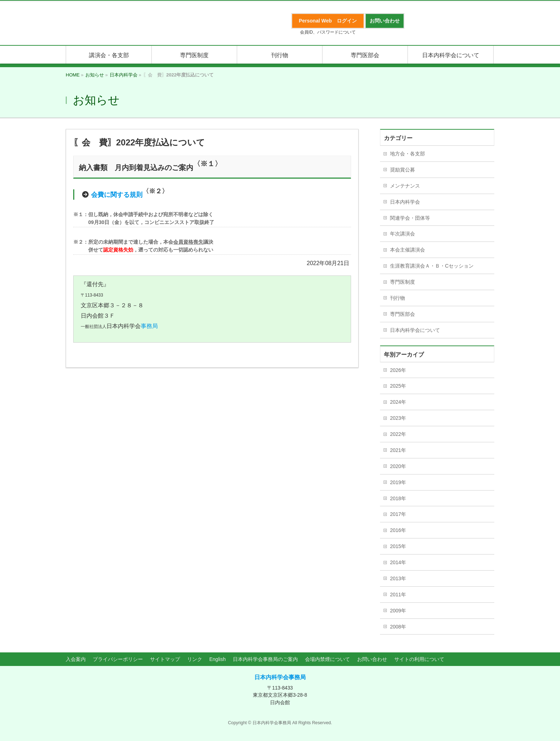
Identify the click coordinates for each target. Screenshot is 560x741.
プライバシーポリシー (118, 659)
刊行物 (397, 298)
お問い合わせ (372, 659)
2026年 (398, 370)
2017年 (398, 514)
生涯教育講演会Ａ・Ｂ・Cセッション (432, 266)
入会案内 (76, 659)
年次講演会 (402, 234)
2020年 (398, 466)
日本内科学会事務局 (280, 677)
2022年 (398, 434)
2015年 (398, 546)
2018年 (398, 498)
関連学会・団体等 (410, 218)
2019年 (398, 482)
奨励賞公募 (402, 170)
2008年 (398, 627)
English (217, 659)
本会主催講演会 (407, 250)
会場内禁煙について (327, 659)
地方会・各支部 (407, 154)
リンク (195, 659)
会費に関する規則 (117, 195)
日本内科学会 (405, 202)
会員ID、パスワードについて (328, 32)
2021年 (398, 450)
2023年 (398, 418)
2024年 (398, 402)
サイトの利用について (419, 659)
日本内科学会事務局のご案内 (265, 659)
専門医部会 (402, 314)
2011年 (398, 595)
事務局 (149, 326)
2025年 (398, 386)
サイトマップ (165, 659)
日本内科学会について (415, 330)
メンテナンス (405, 186)
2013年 (398, 578)
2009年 (398, 611)
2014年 (398, 562)
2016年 (398, 530)
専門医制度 (402, 282)
